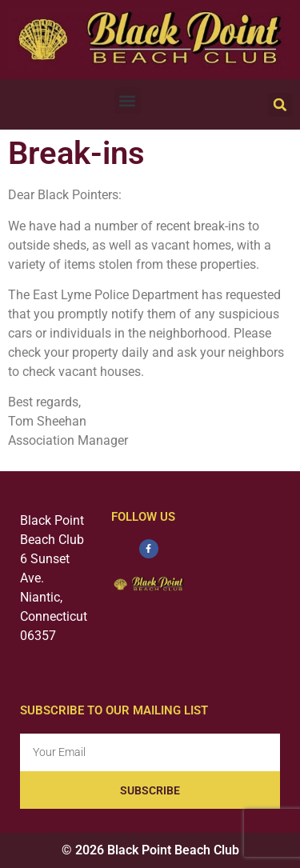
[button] (128, 100)
